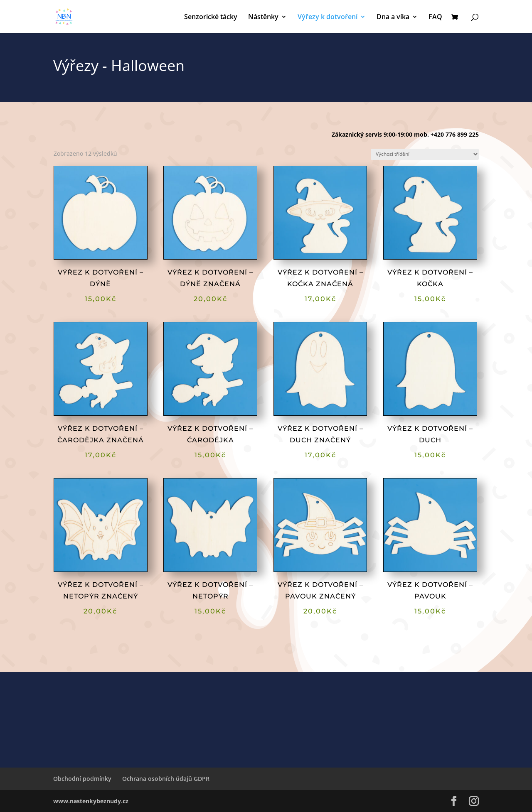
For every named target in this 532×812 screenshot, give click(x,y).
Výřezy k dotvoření (328, 17)
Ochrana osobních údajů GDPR (166, 779)
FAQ (435, 17)
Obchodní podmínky (82, 779)
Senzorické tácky (211, 17)
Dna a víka (393, 17)
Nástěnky (263, 17)
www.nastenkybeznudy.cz (91, 801)
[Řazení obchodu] (425, 154)
